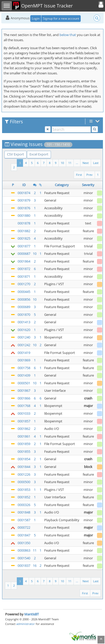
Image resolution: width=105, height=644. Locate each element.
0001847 (24, 535)
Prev (89, 175)
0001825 (24, 238)
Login (36, 18)
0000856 (24, 299)
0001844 (24, 467)
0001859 (24, 444)
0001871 (24, 276)
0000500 (24, 482)
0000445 (24, 292)
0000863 (24, 550)
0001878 (24, 223)
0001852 (24, 497)
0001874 (24, 193)
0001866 (24, 398)
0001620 (24, 330)
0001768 (24, 406)
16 (35, 565)
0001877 (24, 246)
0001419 (24, 353)
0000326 (24, 505)
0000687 (24, 254)
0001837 (24, 565)
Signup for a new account (61, 18)
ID (24, 185)
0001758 (24, 368)
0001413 (24, 322)
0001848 (24, 512)
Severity (88, 185)
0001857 (24, 421)
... (77, 163)
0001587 (24, 520)
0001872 (24, 269)
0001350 (24, 543)
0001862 (24, 429)
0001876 (24, 208)
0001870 (24, 315)
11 (70, 163)
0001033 (24, 413)
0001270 (24, 284)
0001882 (24, 231)
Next (86, 163)
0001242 (24, 345)
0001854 (24, 459)
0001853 (24, 490)
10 (62, 163)
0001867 (24, 390)
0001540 (24, 558)
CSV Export (16, 154)
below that (68, 35)
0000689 (24, 307)
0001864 (24, 261)
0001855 (24, 451)
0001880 (24, 215)
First (79, 175)
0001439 (24, 375)
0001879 (24, 200)
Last (96, 163)
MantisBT (32, 614)
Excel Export (39, 154)
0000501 (24, 383)
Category (62, 185)
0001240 (24, 337)
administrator (26, 624)
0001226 (24, 474)
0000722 (24, 527)
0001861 (24, 436)
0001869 (24, 360)
